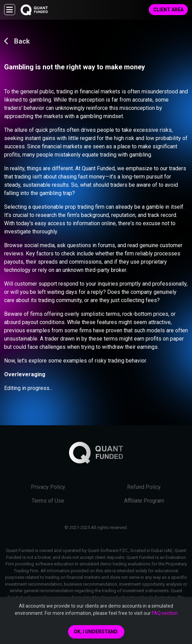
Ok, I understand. (96, 632)
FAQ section (165, 613)
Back (17, 41)
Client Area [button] (168, 10)
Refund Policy (144, 487)
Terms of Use (48, 501)
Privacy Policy (48, 487)
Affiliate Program (144, 501)
